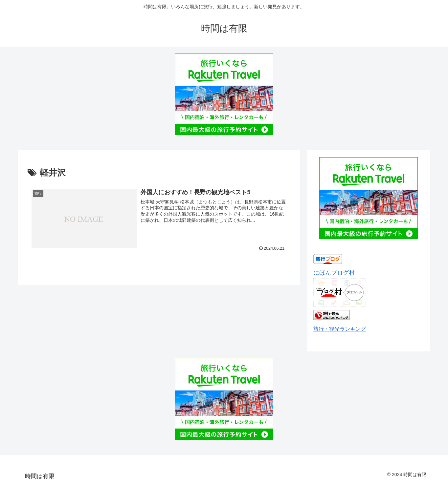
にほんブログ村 (334, 273)
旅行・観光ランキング (340, 329)
